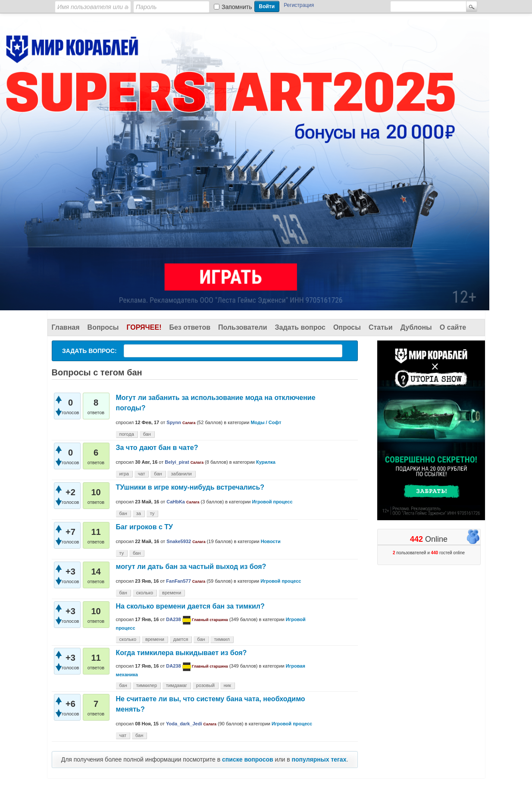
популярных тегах (319, 759)
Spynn (174, 422)
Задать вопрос (300, 327)
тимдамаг (177, 685)
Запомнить (237, 7)
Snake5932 (179, 541)
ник (227, 685)
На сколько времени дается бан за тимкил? (190, 606)
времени (172, 593)
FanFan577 (178, 581)
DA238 (173, 619)
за (139, 513)
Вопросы (103, 327)
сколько (145, 593)
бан (147, 434)
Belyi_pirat (177, 462)
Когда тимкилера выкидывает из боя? (182, 653)
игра (124, 474)
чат (142, 474)
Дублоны (416, 327)
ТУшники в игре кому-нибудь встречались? (190, 487)
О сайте (453, 327)
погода (127, 434)
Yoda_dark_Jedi (184, 724)
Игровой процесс (272, 502)
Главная (66, 327)
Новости (271, 541)
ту (152, 513)
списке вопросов (248, 759)
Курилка (266, 462)
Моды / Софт (266, 422)
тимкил (222, 639)
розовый (205, 685)
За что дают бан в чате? (157, 448)
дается (181, 639)
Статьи (381, 327)
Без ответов (190, 327)
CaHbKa (176, 502)
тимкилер (147, 685)
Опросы (347, 327)
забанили (181, 474)
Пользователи (243, 327)
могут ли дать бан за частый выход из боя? (191, 567)
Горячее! (144, 327)
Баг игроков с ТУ (144, 527)
